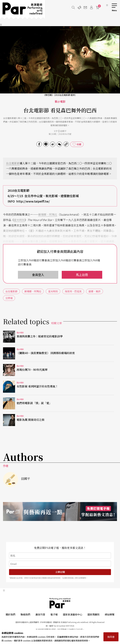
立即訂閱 (60, 572)
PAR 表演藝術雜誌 (60, 603)
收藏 (79, 144)
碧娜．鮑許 (95, 291)
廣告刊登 (40, 614)
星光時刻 (19, 220)
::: (107, 5)
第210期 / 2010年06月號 (60, 134)
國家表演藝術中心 (73, 614)
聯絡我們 (25, 614)
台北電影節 (13, 163)
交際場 (9, 298)
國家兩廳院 (94, 614)
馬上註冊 (82, 275)
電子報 (54, 614)
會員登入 (38, 275)
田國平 (63, 131)
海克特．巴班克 (73, 291)
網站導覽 (110, 614)
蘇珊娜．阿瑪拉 (48, 214)
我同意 (111, 637)
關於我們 (11, 614)
